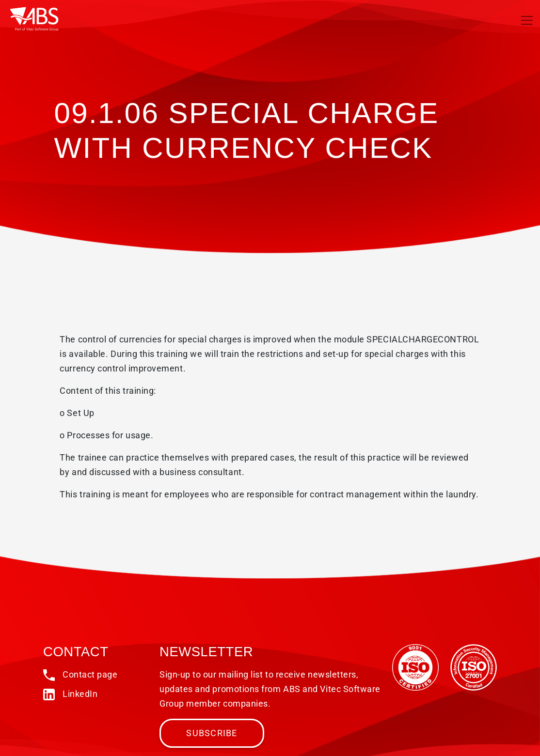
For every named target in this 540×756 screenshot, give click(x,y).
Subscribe (212, 733)
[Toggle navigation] (527, 20)
